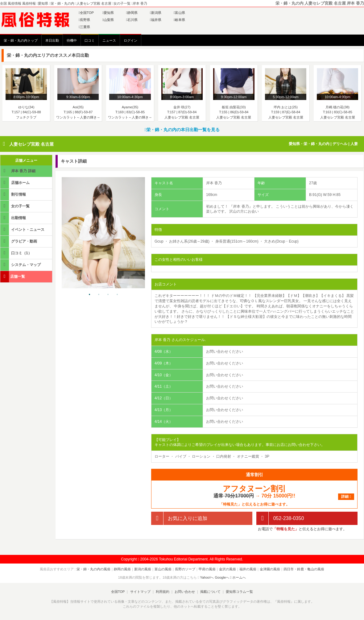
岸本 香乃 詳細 (18, 171)
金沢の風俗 (228, 569)
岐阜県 (179, 20)
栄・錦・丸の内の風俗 (93, 569)
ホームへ (238, 577)
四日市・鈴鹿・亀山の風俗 (304, 569)
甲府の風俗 (207, 569)
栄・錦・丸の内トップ (21, 40)
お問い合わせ (185, 592)
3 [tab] (108, 295)
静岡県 (132, 13)
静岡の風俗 (122, 569)
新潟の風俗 (143, 569)
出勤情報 (14, 218)
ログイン (130, 40)
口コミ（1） (17, 253)
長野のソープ (185, 569)
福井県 (156, 20)
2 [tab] (99, 295)
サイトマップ (140, 592)
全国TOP (86, 13)
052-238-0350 (280, 518)
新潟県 (156, 13)
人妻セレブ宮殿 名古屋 (31, 144)
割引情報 (14, 194)
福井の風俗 (248, 569)
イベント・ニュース (23, 229)
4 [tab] (117, 295)
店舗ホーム (15, 183)
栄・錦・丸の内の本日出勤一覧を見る (182, 130)
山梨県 (108, 20)
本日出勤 (52, 40)
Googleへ (222, 577)
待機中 (72, 40)
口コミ (90, 40)
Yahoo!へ (207, 577)
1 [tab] (89, 295)
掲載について (210, 592)
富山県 (179, 13)
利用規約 (163, 592)
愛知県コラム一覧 (239, 592)
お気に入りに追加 (179, 518)
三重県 (84, 27)
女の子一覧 (15, 206)
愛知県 (108, 13)
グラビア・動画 (19, 241)
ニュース (109, 40)
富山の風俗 (163, 569)
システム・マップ (21, 265)
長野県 (84, 20)
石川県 (132, 20)
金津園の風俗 (270, 569)
